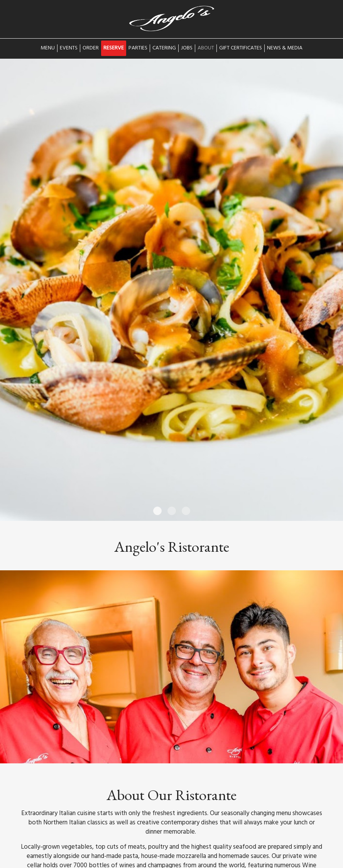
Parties (138, 48)
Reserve (114, 48)
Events (69, 48)
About (206, 48)
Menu (48, 48)
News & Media (285, 48)
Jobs (187, 48)
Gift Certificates (241, 48)
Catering (164, 48)
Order (91, 48)
